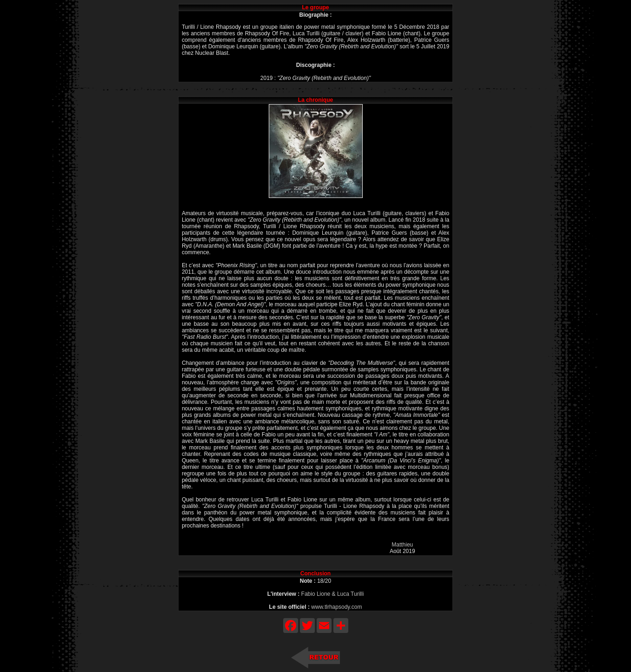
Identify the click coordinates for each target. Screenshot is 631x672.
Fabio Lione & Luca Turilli (333, 594)
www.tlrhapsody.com (336, 607)
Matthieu (402, 545)
